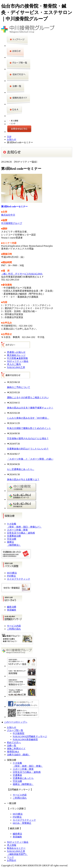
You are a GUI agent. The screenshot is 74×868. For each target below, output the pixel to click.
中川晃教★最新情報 (17, 358)
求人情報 (12, 845)
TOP (9, 137)
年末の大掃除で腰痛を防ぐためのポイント (29, 428)
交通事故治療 (14, 536)
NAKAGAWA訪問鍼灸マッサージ (30, 736)
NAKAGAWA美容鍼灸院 (25, 739)
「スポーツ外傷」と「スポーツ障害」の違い (30, 459)
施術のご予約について (19, 387)
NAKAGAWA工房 (16, 367)
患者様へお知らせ (16, 352)
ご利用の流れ (14, 629)
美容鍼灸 (12, 610)
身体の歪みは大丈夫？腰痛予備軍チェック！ (30, 408)
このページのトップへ (16, 722)
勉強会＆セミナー (16, 848)
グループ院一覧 (15, 730)
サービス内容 (14, 626)
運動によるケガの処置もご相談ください (28, 397)
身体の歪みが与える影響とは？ (23, 479)
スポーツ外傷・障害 (17, 530)
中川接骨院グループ (12, 223)
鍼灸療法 (17, 834)
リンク (10, 857)
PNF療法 (11, 576)
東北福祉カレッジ (16, 355)
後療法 (23, 784)
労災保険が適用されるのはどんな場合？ (28, 438)
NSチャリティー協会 (18, 361)
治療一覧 (12, 746)
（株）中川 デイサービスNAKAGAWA (22, 274)
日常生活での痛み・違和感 (21, 533)
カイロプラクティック (19, 579)
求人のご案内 (14, 364)
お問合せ (12, 860)
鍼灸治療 (12, 607)
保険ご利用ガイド (16, 749)
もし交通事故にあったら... (21, 469)
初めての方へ (14, 742)
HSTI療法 (12, 573)
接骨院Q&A (13, 752)
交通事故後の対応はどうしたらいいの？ (28, 449)
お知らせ (12, 139)
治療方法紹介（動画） (19, 755)
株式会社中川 (8, 215)
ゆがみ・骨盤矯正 (22, 823)
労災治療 (12, 539)
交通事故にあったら (23, 778)
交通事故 (17, 775)
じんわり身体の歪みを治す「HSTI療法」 (28, 418)
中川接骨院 (19, 733)
